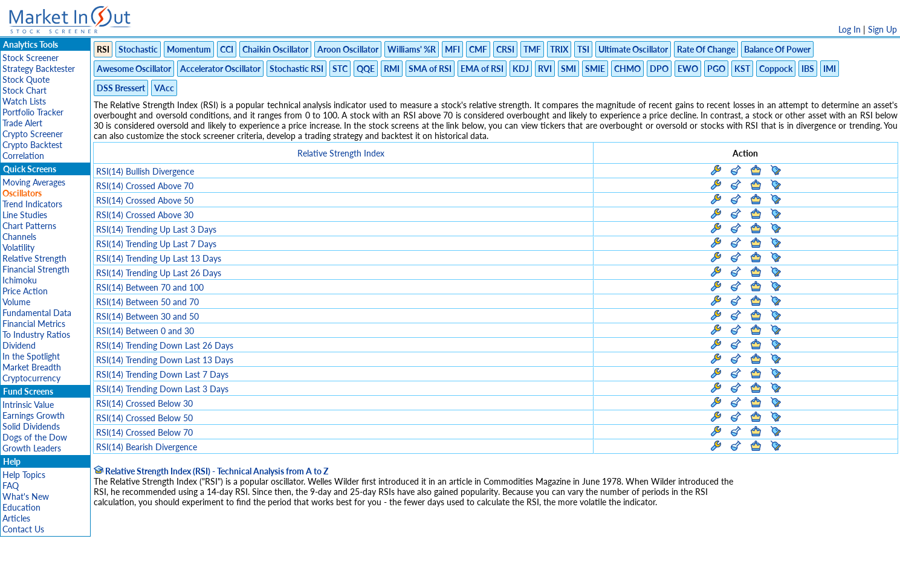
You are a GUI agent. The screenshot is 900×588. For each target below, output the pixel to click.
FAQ (11, 486)
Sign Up (882, 29)
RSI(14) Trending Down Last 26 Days (165, 345)
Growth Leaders (32, 448)
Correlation (23, 156)
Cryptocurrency (31, 378)
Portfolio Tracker (33, 112)
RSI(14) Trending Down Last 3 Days (162, 389)
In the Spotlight (31, 356)
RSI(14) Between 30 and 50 (147, 316)
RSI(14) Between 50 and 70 (147, 302)
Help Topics (24, 475)
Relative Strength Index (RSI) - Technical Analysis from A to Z (211, 471)
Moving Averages (34, 182)
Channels (19, 237)
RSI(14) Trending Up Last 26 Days (159, 273)
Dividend (19, 345)
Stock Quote (26, 79)
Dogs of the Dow (35, 437)
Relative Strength (34, 258)
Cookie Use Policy (501, 573)
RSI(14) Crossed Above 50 (145, 200)
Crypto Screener (33, 134)
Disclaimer (312, 573)
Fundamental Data (37, 313)
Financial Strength (36, 269)
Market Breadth (32, 367)
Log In (850, 29)
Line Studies (25, 215)
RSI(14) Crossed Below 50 (144, 418)
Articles (16, 518)
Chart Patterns (29, 226)
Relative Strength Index (341, 153)
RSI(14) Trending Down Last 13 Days (165, 360)
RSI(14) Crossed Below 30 (144, 403)
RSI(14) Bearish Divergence (147, 447)
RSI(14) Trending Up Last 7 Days (156, 244)
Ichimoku (20, 280)
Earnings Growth (34, 415)
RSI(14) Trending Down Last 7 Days (162, 374)
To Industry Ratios (36, 334)
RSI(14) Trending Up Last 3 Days (156, 229)
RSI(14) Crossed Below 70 (144, 432)
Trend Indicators (32, 204)
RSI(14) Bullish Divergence (145, 171)
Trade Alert (22, 123)
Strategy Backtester (39, 69)
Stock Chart (24, 90)
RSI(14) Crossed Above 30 (145, 215)
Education (21, 507)
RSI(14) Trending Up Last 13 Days (159, 258)
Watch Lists (24, 101)
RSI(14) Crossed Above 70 (145, 186)
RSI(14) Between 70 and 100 (150, 287)
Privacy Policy (364, 573)
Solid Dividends (31, 426)
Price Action (25, 291)
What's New (26, 496)
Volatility (18, 247)
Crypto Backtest (32, 145)
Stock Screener (31, 58)
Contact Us (23, 529)
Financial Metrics (34, 324)
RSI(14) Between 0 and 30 (145, 331)
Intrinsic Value (28, 405)
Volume (16, 302)
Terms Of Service (429, 573)
